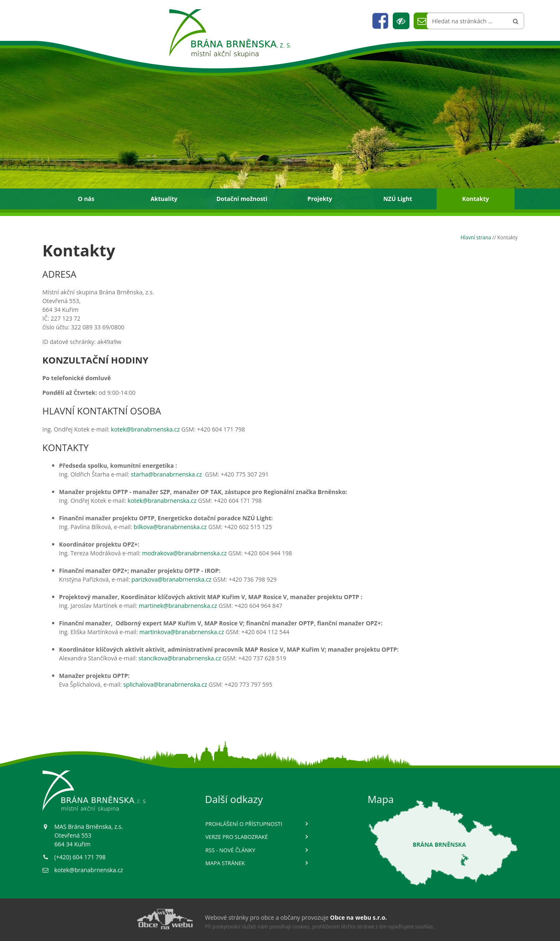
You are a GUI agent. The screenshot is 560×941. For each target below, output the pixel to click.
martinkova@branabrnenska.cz (182, 632)
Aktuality (164, 199)
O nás (86, 199)
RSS (231, 850)
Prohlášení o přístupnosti (244, 824)
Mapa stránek (225, 863)
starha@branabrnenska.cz (167, 474)
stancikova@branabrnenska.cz (180, 658)
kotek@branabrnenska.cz (145, 429)
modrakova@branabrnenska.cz (185, 553)
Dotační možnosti (242, 199)
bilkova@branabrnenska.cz (170, 527)
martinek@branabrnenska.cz (178, 606)
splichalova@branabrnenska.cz (165, 684)
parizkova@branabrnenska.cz (171, 579)
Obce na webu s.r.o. (359, 917)
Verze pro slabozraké (237, 837)
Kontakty (475, 199)
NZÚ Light (398, 199)
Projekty (320, 199)
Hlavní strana (476, 237)
